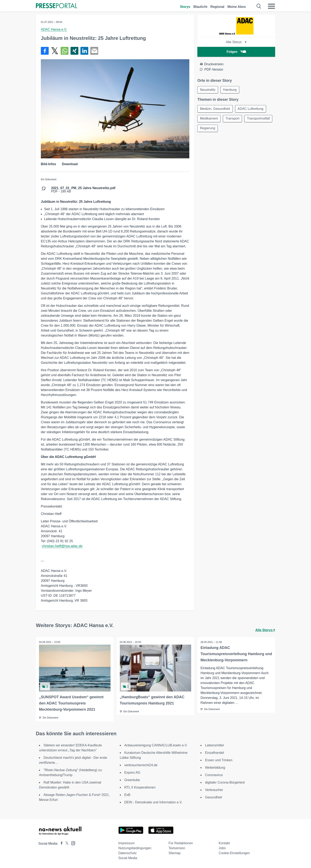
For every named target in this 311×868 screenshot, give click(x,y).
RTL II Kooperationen (140, 787)
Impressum (127, 843)
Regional (217, 7)
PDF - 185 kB (83, 190)
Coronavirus (214, 775)
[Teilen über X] (55, 51)
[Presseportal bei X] (66, 844)
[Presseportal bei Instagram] (72, 843)
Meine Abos (237, 7)
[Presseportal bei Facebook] (60, 844)
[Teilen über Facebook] (45, 51)
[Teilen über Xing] (74, 51)
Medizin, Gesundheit (215, 109)
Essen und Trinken (219, 760)
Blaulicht (200, 7)
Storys (185, 7)
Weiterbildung (215, 768)
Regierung (238, 129)
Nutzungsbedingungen (135, 848)
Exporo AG (132, 773)
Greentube (132, 780)
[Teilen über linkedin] (84, 51)
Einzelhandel (214, 753)
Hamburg (230, 90)
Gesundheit (213, 797)
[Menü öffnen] (271, 6)
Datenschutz (128, 853)
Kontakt (224, 843)
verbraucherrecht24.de (141, 765)
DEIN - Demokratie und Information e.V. (153, 802)
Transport (233, 119)
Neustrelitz (208, 90)
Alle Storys (236, 42)
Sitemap (175, 853)
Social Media (128, 858)
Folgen (236, 52)
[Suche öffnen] (259, 6)
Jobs (222, 848)
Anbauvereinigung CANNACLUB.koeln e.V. (156, 745)
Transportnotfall (211, 129)
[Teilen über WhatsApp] (65, 51)
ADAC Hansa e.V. (54, 29)
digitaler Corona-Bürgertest (225, 782)
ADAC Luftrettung (251, 109)
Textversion (177, 848)
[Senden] (94, 51)
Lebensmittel (214, 745)
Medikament (209, 119)
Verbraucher (214, 790)
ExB (127, 795)
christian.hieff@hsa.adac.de (62, 546)
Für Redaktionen (181, 843)
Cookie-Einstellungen (234, 853)
